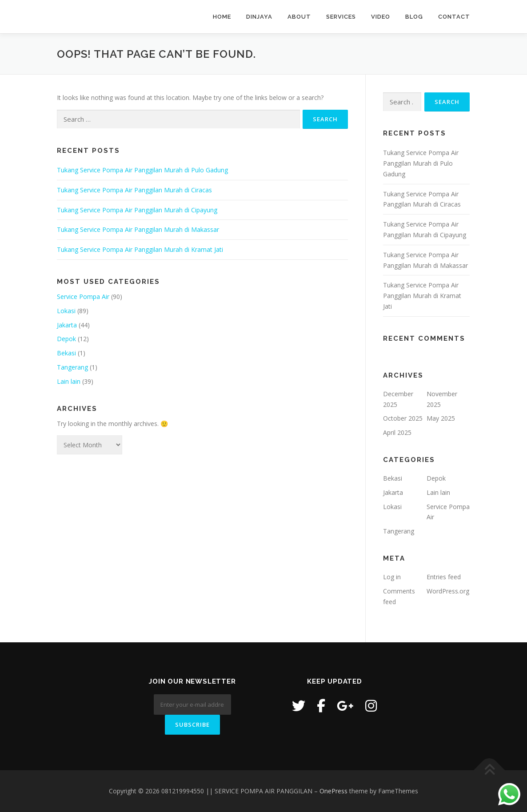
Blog (414, 17)
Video (381, 17)
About (299, 17)
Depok (66, 339)
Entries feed (444, 577)
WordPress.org (448, 591)
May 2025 (441, 418)
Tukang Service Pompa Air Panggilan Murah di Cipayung (137, 210)
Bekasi (66, 353)
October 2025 (403, 418)
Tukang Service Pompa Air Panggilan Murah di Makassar (138, 229)
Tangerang (72, 367)
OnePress (333, 791)
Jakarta (67, 325)
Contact (454, 17)
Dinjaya (259, 17)
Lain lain (69, 381)
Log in (392, 577)
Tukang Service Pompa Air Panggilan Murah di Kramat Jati (140, 249)
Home (222, 17)
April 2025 (397, 432)
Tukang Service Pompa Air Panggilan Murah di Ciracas (134, 190)
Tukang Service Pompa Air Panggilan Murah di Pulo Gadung (142, 170)
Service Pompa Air (83, 297)
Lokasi (66, 311)
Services (341, 17)
